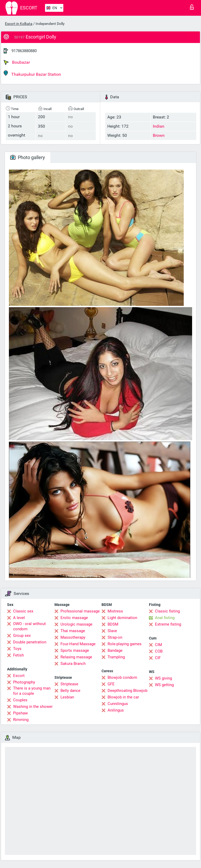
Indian (159, 126)
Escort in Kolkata (19, 24)
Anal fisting (165, 618)
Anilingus (116, 710)
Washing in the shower (33, 707)
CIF (158, 658)
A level (19, 618)
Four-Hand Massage (78, 644)
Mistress (115, 611)
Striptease (69, 684)
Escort (19, 676)
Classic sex (23, 611)
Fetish (18, 655)
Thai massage (73, 631)
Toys (17, 649)
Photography (24, 682)
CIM (158, 645)
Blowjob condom (122, 677)
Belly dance (70, 691)
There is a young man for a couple (32, 691)
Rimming (21, 720)
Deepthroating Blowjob (127, 691)
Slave (112, 631)
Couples (20, 700)
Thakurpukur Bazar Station (32, 74)
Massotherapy (73, 637)
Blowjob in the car (123, 697)
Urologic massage (76, 624)
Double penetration (30, 642)
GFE (111, 684)
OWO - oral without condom (29, 626)
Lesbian (67, 697)
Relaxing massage (76, 657)
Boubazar (17, 62)
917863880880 (24, 51)
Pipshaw (20, 713)
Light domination (122, 618)
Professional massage (80, 611)
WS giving (163, 678)
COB (159, 651)
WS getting (164, 685)
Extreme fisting (168, 624)
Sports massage (75, 650)
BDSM (113, 624)
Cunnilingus (118, 704)
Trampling (116, 657)
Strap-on (115, 637)
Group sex (22, 636)
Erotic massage (74, 618)
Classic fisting (167, 611)
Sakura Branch (73, 664)
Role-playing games (125, 644)
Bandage (115, 650)
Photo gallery (28, 157)
